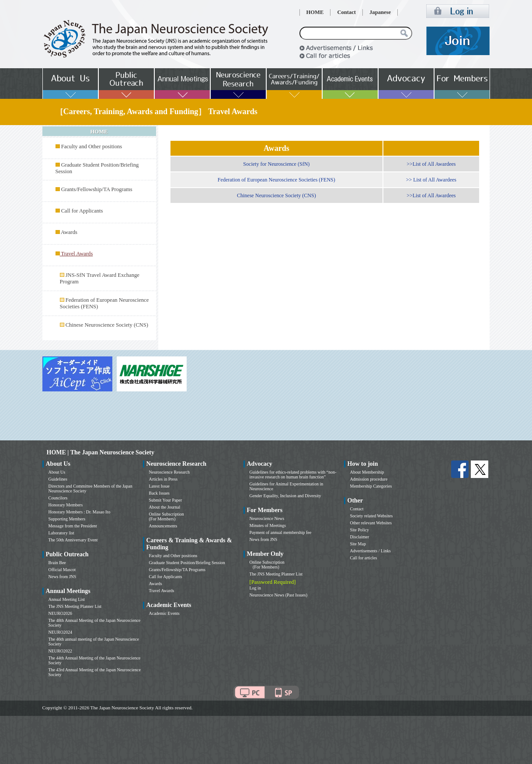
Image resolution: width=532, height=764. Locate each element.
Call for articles (364, 558)
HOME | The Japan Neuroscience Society (101, 452)
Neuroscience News (267, 518)
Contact (346, 12)
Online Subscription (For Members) (167, 516)
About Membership (367, 472)
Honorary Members (66, 505)
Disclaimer (360, 537)
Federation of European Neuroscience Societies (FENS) (276, 180)
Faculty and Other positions (92, 147)
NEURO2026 (60, 613)
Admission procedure (369, 479)
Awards (69, 232)
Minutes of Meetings (268, 525)
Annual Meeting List (67, 599)
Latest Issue (160, 486)
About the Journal (165, 507)
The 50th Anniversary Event (73, 540)
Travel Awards (162, 591)
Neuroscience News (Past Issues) (278, 595)
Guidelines (58, 479)
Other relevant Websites (371, 523)
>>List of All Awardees (431, 164)
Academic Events (164, 613)
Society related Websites (372, 516)
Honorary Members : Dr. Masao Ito (80, 512)
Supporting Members (67, 519)
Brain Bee (57, 563)
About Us (57, 472)
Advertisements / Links (370, 551)
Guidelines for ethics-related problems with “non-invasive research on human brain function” (293, 474)
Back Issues (160, 493)
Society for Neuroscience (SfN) (276, 164)
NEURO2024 (60, 632)
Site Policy (360, 530)
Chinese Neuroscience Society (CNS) (107, 325)
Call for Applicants (82, 211)
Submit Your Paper (166, 500)
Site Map (358, 544)
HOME (315, 12)
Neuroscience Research (170, 472)
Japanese (380, 12)
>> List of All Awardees (431, 180)
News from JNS (63, 577)
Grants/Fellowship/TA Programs (97, 189)
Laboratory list (61, 533)
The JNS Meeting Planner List (75, 606)
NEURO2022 (60, 651)
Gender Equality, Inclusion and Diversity (285, 496)
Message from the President (73, 526)
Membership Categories (371, 486)
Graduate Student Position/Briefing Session (187, 563)
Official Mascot (62, 570)
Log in (255, 588)
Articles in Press (163, 479)
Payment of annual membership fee (281, 532)
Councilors (58, 498)
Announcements (163, 526)
